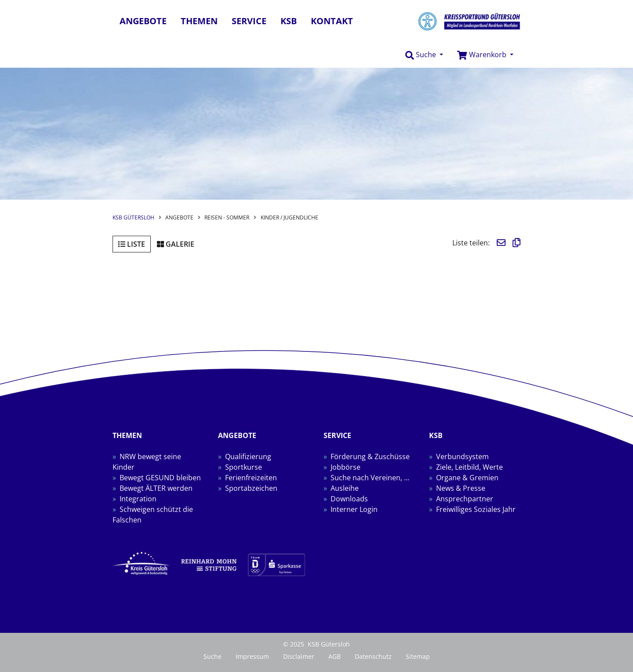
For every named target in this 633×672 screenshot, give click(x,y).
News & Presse (461, 488)
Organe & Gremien (467, 478)
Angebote (143, 21)
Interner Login (354, 509)
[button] (424, 55)
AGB (335, 656)
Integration (138, 499)
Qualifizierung (248, 457)
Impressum (252, 656)
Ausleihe (345, 488)
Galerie (176, 244)
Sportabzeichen (251, 488)
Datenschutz (373, 656)
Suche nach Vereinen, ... (370, 478)
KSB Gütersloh (133, 217)
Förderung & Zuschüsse (370, 457)
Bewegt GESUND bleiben (160, 478)
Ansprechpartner (465, 499)
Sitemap (418, 656)
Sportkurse (244, 467)
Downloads (349, 499)
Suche (213, 656)
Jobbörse (346, 467)
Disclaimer (299, 656)
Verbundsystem (462, 457)
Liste (132, 244)
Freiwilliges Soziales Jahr (476, 509)
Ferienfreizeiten (251, 478)
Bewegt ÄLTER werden (156, 488)
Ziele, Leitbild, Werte (469, 467)
